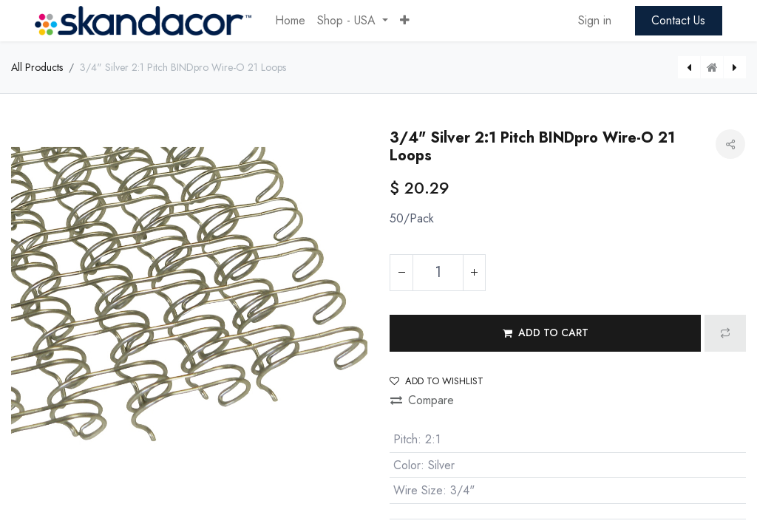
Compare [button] (422, 400)
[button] (405, 21)
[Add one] (474, 273)
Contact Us (678, 20)
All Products (37, 67)
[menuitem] (290, 21)
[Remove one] (401, 273)
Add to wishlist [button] (437, 381)
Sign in (595, 20)
